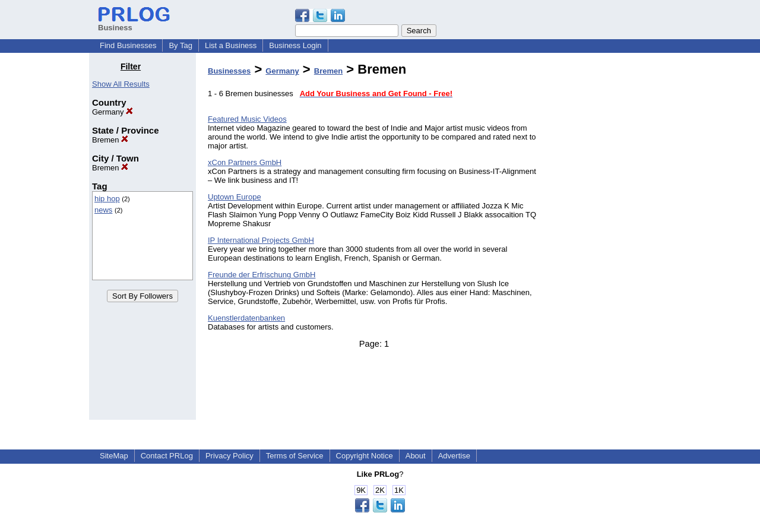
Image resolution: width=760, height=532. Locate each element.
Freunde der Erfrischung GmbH (262, 275)
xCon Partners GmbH (245, 162)
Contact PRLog (167, 456)
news (103, 210)
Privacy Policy (229, 456)
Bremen (110, 140)
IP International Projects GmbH (261, 240)
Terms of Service (295, 456)
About (416, 456)
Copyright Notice (365, 456)
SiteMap (114, 456)
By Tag (180, 45)
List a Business (231, 45)
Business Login (295, 45)
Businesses (229, 71)
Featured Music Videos (247, 119)
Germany (113, 112)
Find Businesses (128, 45)
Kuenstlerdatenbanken (246, 318)
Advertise (454, 456)
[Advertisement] (610, 240)
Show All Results (121, 84)
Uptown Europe (235, 197)
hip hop (107, 199)
